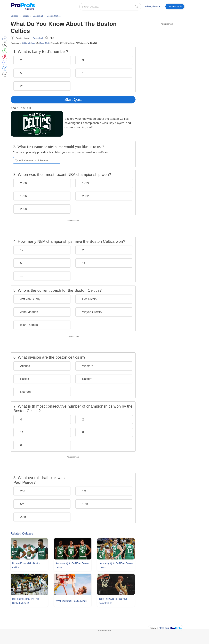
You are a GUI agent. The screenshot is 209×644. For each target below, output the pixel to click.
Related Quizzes (22, 534)
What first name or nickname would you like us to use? (61, 147)
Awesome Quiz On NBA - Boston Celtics (72, 565)
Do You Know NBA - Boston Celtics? (26, 565)
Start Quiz (73, 99)
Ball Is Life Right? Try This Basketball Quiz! (25, 601)
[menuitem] (153, 7)
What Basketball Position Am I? (71, 601)
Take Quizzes (153, 7)
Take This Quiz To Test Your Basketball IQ (113, 601)
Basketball (38, 38)
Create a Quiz (175, 7)
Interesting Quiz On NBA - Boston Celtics (116, 565)
